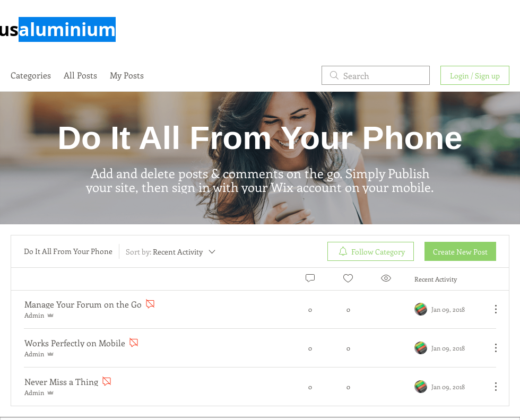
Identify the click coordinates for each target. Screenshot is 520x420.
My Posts (127, 75)
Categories (31, 75)
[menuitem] (371, 251)
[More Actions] (490, 309)
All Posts (80, 75)
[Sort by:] (171, 251)
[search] (376, 75)
